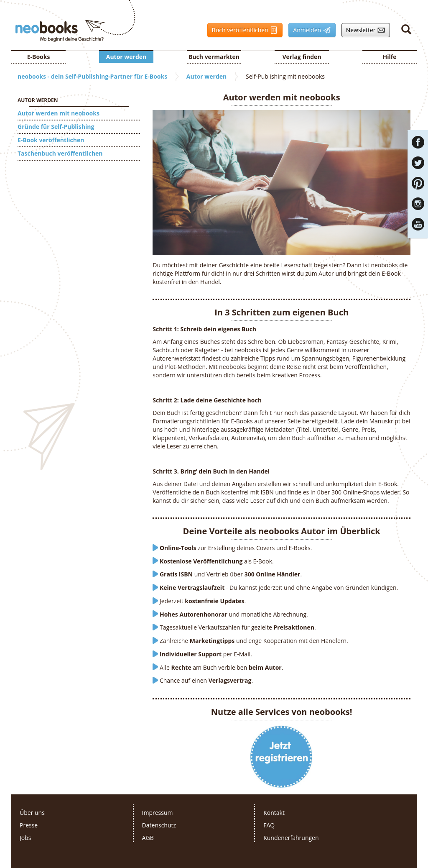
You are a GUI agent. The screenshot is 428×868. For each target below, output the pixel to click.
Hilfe (390, 57)
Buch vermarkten (214, 57)
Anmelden (310, 30)
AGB (148, 838)
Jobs (25, 838)
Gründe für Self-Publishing (56, 127)
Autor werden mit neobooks (59, 113)
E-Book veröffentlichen (51, 140)
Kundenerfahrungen (291, 838)
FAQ (269, 825)
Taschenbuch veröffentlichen (60, 153)
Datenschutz (159, 825)
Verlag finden (302, 57)
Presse (29, 825)
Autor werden (126, 57)
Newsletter (364, 30)
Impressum (158, 813)
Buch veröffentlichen (243, 30)
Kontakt (274, 813)
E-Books (39, 57)
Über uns (32, 813)
